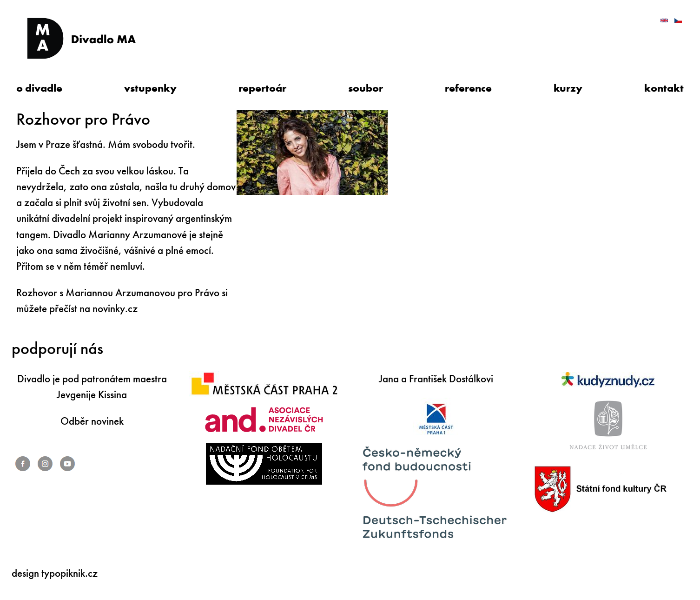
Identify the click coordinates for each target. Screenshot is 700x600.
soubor (366, 88)
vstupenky (150, 88)
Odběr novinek (92, 421)
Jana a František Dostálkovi (436, 379)
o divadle (39, 88)
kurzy (568, 88)
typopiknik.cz (69, 573)
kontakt (664, 88)
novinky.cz (115, 309)
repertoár (262, 88)
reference (468, 88)
